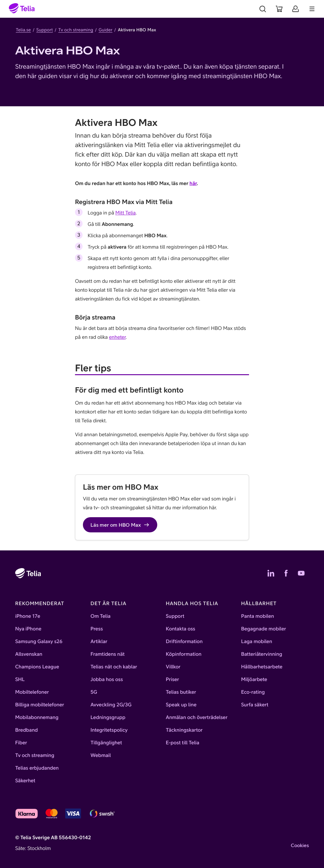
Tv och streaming (76, 30)
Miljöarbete (254, 679)
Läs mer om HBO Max (120, 525)
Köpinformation (184, 654)
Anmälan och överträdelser (197, 717)
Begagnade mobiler (264, 629)
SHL (20, 679)
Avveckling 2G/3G (111, 705)
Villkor (173, 667)
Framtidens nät (108, 654)
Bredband (27, 730)
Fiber (21, 743)
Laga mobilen (257, 642)
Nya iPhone (28, 629)
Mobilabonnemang (37, 717)
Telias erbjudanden (37, 768)
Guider (106, 30)
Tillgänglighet (106, 743)
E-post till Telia (183, 743)
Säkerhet (25, 781)
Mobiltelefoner (32, 692)
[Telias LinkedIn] (271, 573)
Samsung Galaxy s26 (39, 642)
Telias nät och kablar (114, 667)
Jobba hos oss (107, 679)
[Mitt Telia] (296, 9)
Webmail (101, 755)
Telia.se (23, 30)
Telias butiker (181, 692)
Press (97, 629)
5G (94, 692)
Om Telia (100, 616)
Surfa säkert (255, 705)
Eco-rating (253, 692)
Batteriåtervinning (262, 654)
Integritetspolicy (109, 730)
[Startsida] (22, 9)
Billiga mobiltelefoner (40, 705)
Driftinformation (184, 642)
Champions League (37, 667)
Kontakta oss (181, 629)
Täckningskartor (184, 730)
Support (45, 30)
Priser (172, 679)
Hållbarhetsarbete (262, 667)
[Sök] (263, 9)
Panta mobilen (258, 616)
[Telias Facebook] (286, 573)
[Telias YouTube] (301, 573)
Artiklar (99, 642)
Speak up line (181, 705)
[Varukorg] (279, 9)
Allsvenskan (29, 654)
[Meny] (312, 9)
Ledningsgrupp (108, 717)
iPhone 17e (28, 616)
